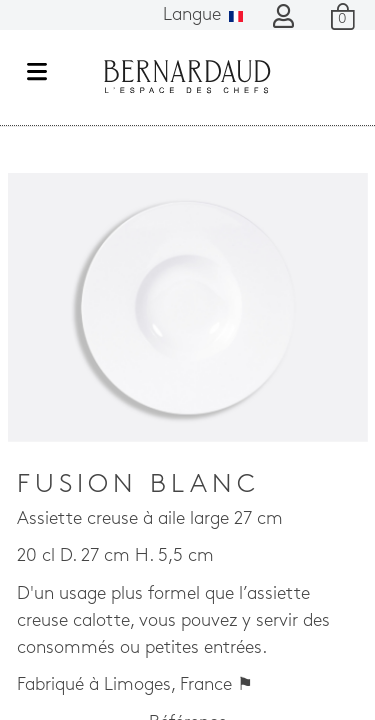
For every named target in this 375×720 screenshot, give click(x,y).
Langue (203, 15)
